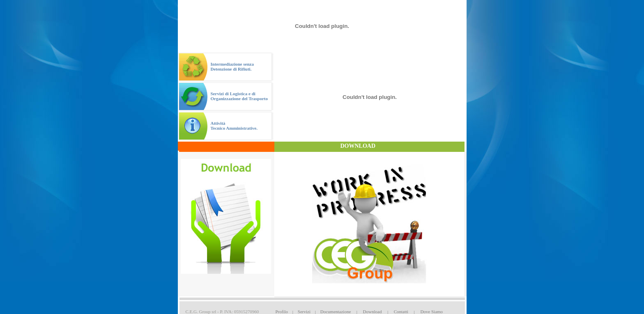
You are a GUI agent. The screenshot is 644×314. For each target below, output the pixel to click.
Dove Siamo (431, 312)
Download (373, 312)
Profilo (282, 312)
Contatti (401, 312)
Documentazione (336, 312)
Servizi (304, 312)
